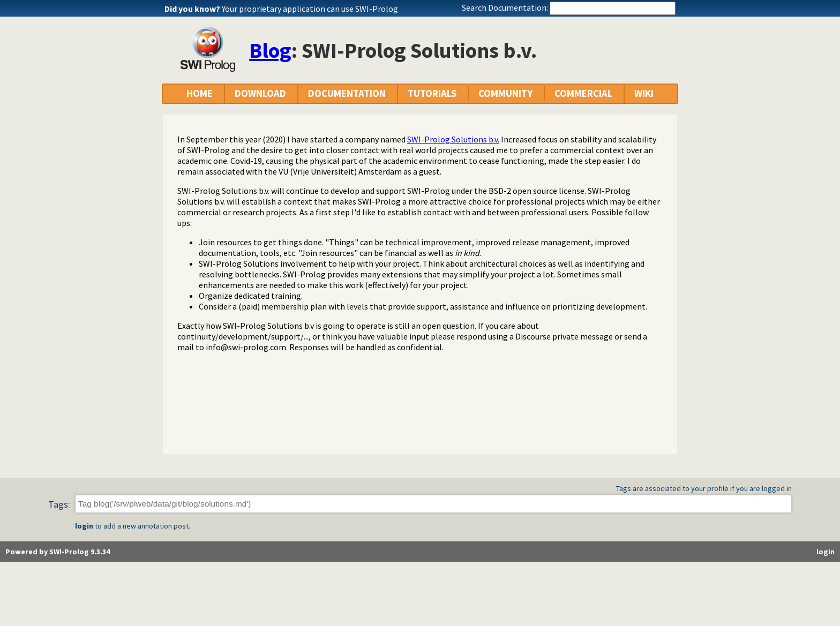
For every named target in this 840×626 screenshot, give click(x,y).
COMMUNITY (505, 93)
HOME (200, 93)
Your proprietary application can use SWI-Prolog (310, 9)
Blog (270, 50)
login (84, 526)
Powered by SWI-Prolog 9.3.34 (58, 552)
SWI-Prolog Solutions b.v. (453, 139)
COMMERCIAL (583, 93)
